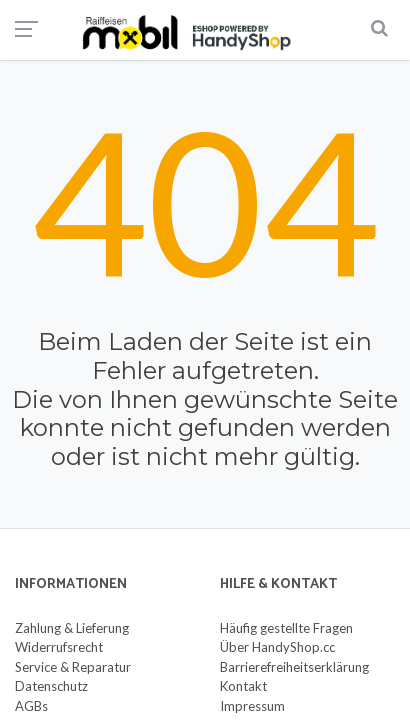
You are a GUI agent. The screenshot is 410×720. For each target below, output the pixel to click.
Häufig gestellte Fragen (286, 628)
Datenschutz (51, 686)
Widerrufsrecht (59, 647)
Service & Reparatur (73, 667)
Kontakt (243, 686)
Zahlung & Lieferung (72, 628)
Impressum (252, 706)
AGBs (31, 706)
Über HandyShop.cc (277, 647)
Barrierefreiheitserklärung (294, 667)
